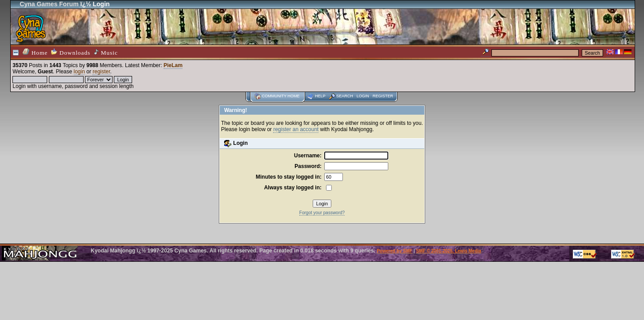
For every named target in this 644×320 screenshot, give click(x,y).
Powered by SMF (394, 251)
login (79, 72)
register (101, 72)
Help (320, 96)
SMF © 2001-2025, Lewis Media (449, 251)
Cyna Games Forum (49, 4)
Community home (281, 96)
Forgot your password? (322, 213)
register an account (296, 129)
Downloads (71, 52)
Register (383, 96)
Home (35, 52)
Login (363, 96)
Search (345, 96)
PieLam (173, 65)
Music (106, 52)
